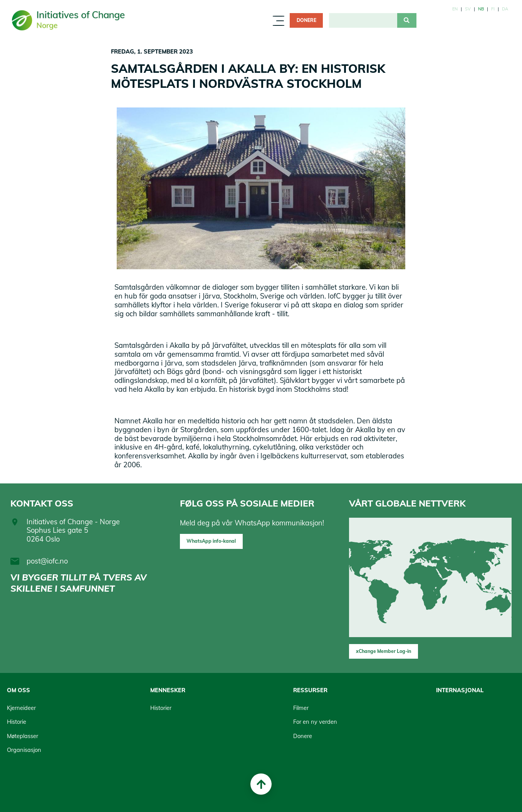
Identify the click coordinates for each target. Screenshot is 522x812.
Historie (17, 722)
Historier (161, 708)
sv (468, 9)
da (505, 9)
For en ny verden (315, 722)
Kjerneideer (21, 708)
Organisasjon (24, 750)
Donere (306, 20)
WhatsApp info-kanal (211, 541)
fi (493, 9)
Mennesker (168, 690)
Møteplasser (23, 736)
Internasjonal (460, 690)
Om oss (18, 690)
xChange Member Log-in (384, 651)
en (455, 9)
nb (481, 9)
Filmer (301, 708)
